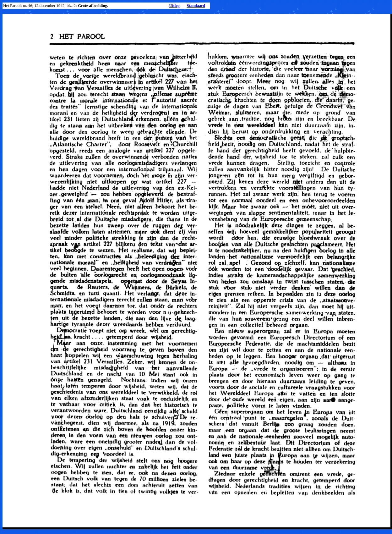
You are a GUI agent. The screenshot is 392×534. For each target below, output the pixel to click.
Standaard (196, 6)
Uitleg (174, 6)
